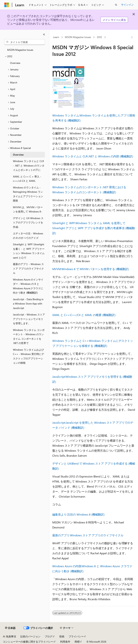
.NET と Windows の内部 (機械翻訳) (111, 156)
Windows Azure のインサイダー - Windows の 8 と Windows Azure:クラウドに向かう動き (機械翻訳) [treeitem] (28, 286)
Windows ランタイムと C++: (71, 341)
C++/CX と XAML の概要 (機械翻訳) (93, 315)
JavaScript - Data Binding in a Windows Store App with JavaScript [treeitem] (28, 304)
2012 (99, 37)
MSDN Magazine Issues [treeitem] (20, 50)
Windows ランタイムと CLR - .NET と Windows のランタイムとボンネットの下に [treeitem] (29, 165)
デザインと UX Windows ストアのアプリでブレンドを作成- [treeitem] (28, 223)
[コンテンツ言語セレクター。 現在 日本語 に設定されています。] (10, 628)
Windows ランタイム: (66, 115)
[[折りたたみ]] (44, 34)
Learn (56, 37)
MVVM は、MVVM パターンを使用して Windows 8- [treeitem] (28, 209)
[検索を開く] (116, 5)
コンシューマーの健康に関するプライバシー (28, 642)
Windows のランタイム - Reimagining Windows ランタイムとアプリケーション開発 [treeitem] (28, 194)
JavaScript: (59, 377)
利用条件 (65, 642)
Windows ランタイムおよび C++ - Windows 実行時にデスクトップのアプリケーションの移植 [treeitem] (28, 356)
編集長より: (60, 514)
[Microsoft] (7, 5)
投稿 (62, 636)
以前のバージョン (30, 636)
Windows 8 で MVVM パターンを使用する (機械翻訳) (95, 269)
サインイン (127, 5)
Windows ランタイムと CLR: (70, 156)
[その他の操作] (132, 37)
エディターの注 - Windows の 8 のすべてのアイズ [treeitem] (28, 236)
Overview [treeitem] (15, 63)
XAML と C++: (61, 315)
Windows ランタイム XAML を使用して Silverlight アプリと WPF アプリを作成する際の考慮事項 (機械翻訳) (94, 228)
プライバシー (76, 636)
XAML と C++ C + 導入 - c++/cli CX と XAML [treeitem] (27, 179)
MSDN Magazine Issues (78, 37)
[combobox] (25, 42)
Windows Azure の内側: (67, 566)
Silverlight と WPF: (64, 223)
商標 (77, 642)
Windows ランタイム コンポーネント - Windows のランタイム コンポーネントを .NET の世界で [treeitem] (29, 337)
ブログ (49, 636)
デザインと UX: (62, 463)
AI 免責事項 (9, 636)
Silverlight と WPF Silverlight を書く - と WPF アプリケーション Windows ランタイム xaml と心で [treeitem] (29, 251)
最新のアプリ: (61, 535)
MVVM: (57, 269)
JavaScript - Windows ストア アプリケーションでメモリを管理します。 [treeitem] (29, 319)
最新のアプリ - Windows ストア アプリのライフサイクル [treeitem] (28, 268)
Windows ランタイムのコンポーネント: (77, 187)
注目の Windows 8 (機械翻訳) (86, 514)
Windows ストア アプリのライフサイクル (97, 535)
